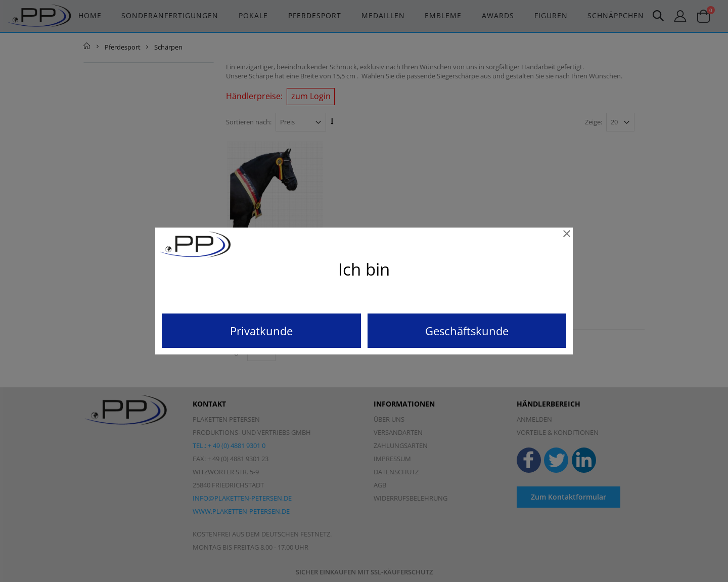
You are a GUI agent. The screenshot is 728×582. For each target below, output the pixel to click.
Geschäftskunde (467, 331)
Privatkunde (261, 331)
